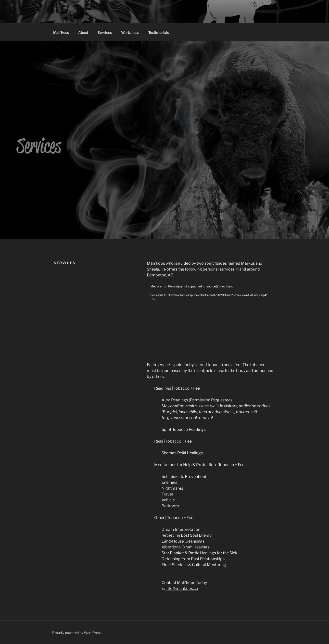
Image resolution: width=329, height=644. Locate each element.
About (83, 32)
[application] (211, 320)
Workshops (130, 32)
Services (105, 32)
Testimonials (159, 32)
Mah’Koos (61, 32)
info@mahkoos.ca (182, 588)
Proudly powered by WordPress (77, 633)
